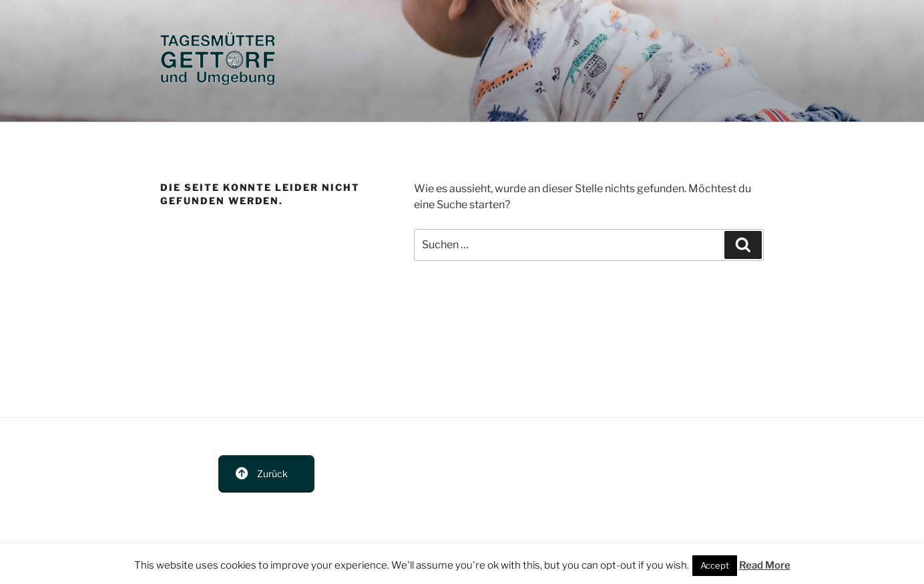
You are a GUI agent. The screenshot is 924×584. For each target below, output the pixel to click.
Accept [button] (715, 565)
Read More (765, 565)
